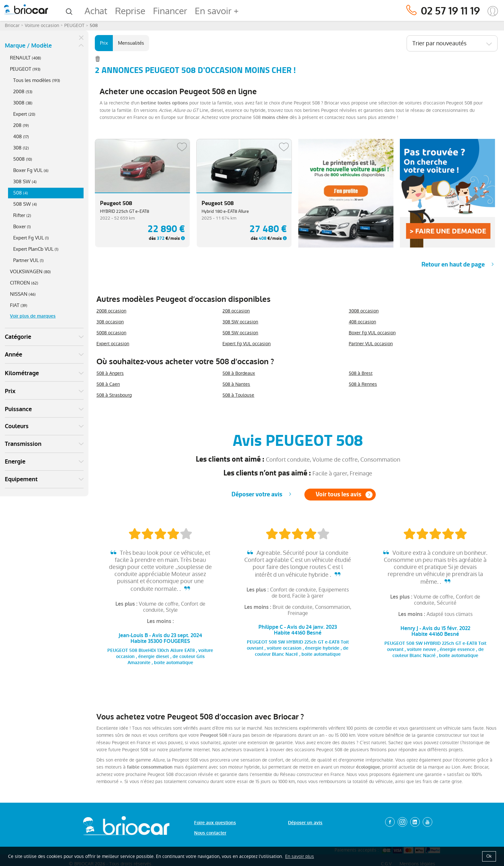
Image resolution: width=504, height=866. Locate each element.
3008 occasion (364, 311)
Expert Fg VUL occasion (247, 344)
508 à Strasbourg (114, 395)
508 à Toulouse (238, 395)
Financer (170, 11)
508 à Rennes (363, 384)
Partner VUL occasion (371, 344)
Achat (96, 11)
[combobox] (452, 43)
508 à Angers (110, 373)
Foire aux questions (215, 823)
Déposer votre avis (257, 494)
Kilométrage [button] (22, 373)
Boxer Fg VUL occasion (372, 333)
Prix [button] (10, 391)
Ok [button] (489, 856)
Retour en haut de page (453, 264)
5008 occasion (111, 333)
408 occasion (362, 322)
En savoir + (217, 11)
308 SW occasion (240, 322)
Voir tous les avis (338, 494)
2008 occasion (111, 311)
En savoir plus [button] (300, 856)
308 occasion (110, 322)
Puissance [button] (18, 409)
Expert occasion (113, 344)
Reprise (130, 11)
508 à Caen (108, 384)
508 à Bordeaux (239, 373)
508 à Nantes (236, 384)
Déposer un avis (305, 823)
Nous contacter (210, 833)
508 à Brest (361, 373)
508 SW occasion (240, 333)
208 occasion (236, 311)
